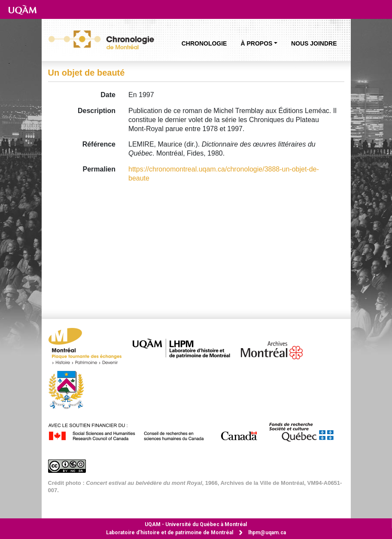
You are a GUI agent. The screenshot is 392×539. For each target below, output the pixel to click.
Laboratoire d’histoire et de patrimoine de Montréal (170, 533)
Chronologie (204, 43)
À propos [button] (256, 43)
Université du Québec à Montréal (196, 524)
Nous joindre (314, 43)
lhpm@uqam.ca (267, 533)
